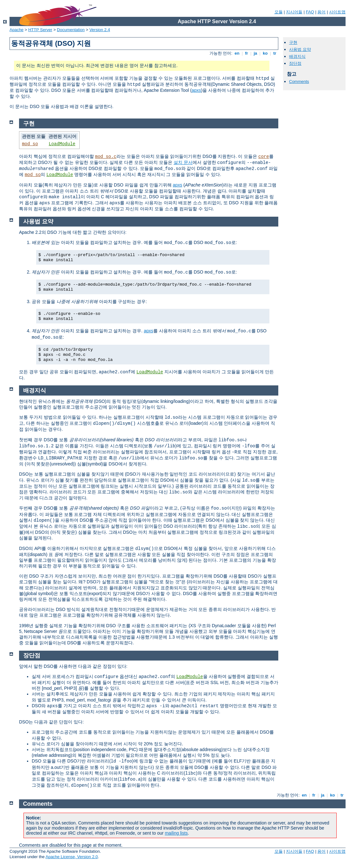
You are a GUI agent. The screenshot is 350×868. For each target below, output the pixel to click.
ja (255, 53)
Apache (17, 30)
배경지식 (297, 56)
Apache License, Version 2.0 (72, 857)
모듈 (279, 12)
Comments (299, 81)
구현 (293, 42)
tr (275, 53)
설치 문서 (183, 162)
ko (265, 53)
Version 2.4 (100, 30)
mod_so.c (106, 157)
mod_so (30, 144)
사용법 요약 (300, 49)
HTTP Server (40, 30)
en (237, 53)
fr (247, 53)
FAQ (310, 12)
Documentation (71, 30)
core (264, 157)
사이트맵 (337, 12)
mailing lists (176, 833)
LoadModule (62, 144)
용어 (321, 12)
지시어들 (294, 12)
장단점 (295, 63)
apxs (196, 90)
